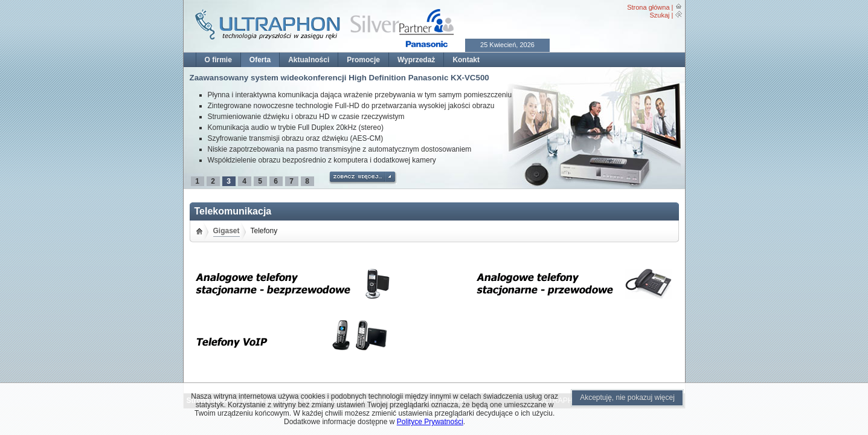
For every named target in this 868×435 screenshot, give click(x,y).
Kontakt (466, 60)
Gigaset (227, 231)
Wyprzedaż (416, 60)
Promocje (363, 60)
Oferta (260, 60)
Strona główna (648, 7)
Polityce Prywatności (430, 422)
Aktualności (309, 60)
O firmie (218, 60)
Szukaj (659, 15)
